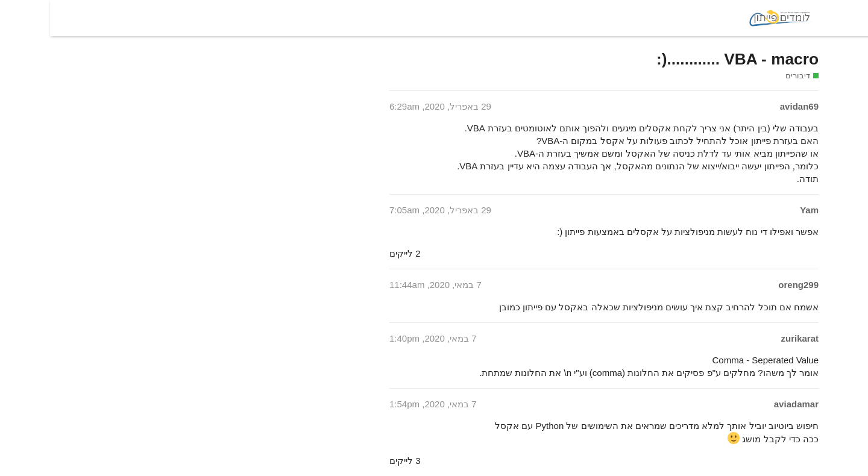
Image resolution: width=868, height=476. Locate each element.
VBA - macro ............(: (687, 59)
